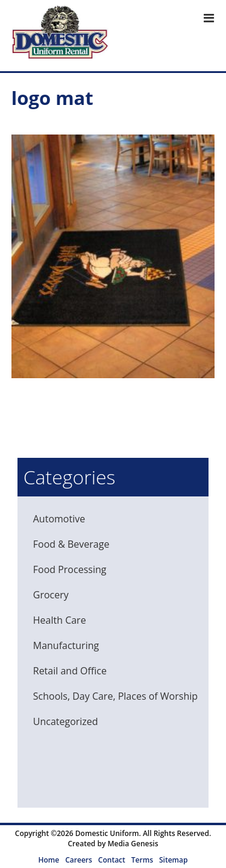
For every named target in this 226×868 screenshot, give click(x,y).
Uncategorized (66, 721)
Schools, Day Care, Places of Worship (115, 696)
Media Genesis (133, 844)
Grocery (51, 595)
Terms (142, 860)
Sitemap (173, 860)
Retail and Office (70, 671)
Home (49, 860)
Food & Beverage (71, 544)
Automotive (59, 519)
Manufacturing (66, 645)
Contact (112, 860)
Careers (79, 860)
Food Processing (70, 569)
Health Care (60, 620)
